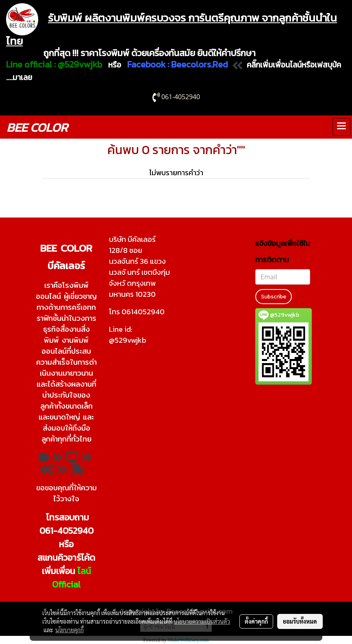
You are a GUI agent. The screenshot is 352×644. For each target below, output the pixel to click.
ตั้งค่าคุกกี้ (256, 621)
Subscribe (274, 297)
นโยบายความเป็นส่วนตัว (202, 621)
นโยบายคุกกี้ (70, 630)
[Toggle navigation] (341, 127)
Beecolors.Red (200, 64)
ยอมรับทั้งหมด (300, 621)
